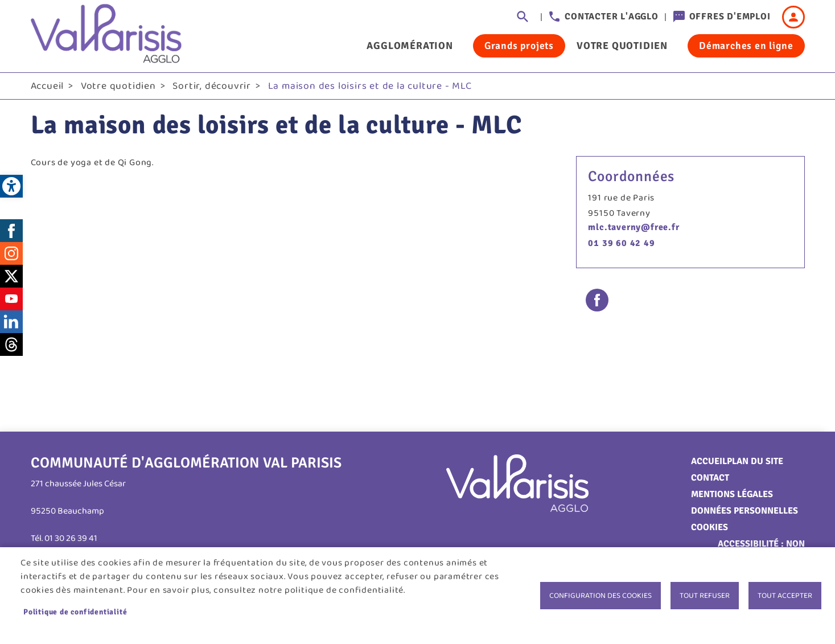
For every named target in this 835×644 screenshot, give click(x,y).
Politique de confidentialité (75, 612)
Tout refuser (705, 596)
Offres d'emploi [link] (730, 17)
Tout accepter (785, 596)
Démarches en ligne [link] (746, 46)
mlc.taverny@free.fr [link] (634, 227)
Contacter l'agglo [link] (612, 17)
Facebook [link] (11, 231)
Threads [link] (11, 344)
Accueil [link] (48, 86)
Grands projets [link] (519, 46)
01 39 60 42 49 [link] (621, 243)
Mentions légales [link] (732, 494)
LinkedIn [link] (11, 322)
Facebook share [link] (597, 300)
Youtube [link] (11, 299)
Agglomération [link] (410, 46)
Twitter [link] (11, 276)
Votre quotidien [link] (622, 46)
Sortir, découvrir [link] (212, 86)
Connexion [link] (793, 17)
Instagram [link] (11, 253)
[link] (11, 186)
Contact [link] (710, 478)
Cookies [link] (709, 527)
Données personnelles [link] (744, 511)
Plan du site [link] (755, 461)
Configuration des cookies (600, 596)
